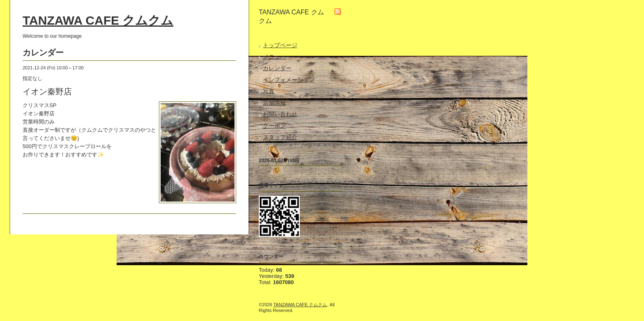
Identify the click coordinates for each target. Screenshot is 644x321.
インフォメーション (289, 80)
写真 (269, 91)
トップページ (280, 45)
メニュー (274, 57)
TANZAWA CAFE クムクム (98, 20)
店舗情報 (274, 103)
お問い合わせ (280, 114)
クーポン (274, 126)
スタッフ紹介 (280, 137)
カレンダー (277, 68)
